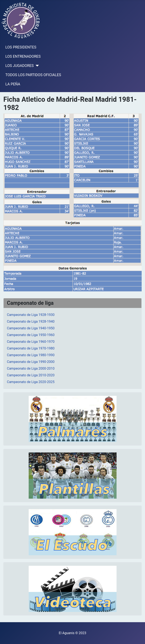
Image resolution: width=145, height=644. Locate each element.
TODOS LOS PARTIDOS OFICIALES (33, 75)
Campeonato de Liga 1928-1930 (31, 315)
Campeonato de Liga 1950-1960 (31, 335)
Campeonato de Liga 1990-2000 (31, 362)
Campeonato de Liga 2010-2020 (31, 375)
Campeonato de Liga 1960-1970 (31, 342)
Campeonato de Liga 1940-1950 (31, 328)
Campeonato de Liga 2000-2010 (31, 368)
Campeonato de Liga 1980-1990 (31, 355)
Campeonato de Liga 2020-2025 (31, 382)
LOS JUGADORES (20, 66)
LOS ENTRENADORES (23, 56)
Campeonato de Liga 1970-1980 (31, 348)
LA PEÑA (13, 84)
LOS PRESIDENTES (21, 47)
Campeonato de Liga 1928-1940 (31, 321)
